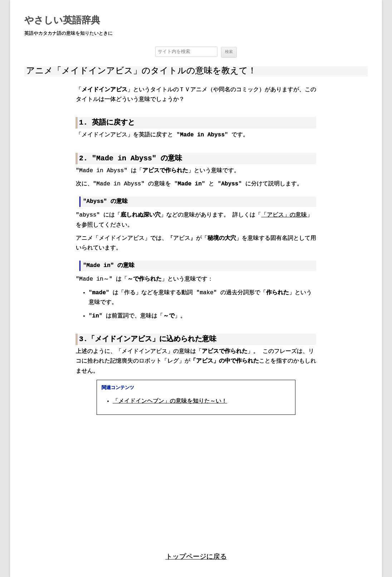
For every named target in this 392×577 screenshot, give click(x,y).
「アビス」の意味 (284, 215)
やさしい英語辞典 (62, 21)
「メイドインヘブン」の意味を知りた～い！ (170, 402)
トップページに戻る (196, 556)
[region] (196, 476)
